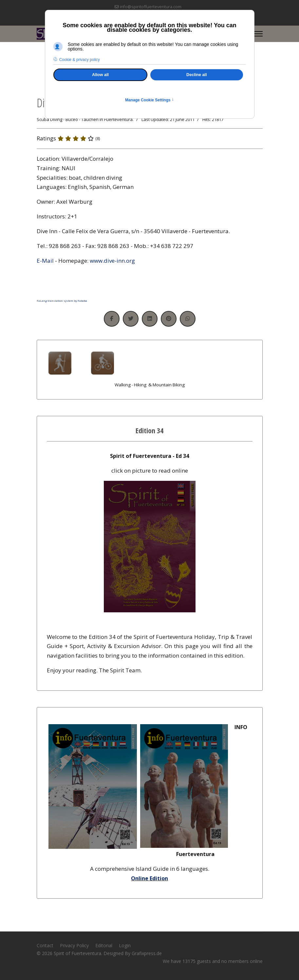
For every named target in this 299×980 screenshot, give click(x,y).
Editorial (104, 945)
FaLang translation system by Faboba (62, 301)
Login (125, 945)
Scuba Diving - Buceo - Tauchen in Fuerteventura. (85, 119)
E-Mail (45, 261)
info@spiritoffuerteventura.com (151, 7)
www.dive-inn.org (112, 261)
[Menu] (259, 34)
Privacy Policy (74, 945)
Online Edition (149, 878)
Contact (45, 945)
